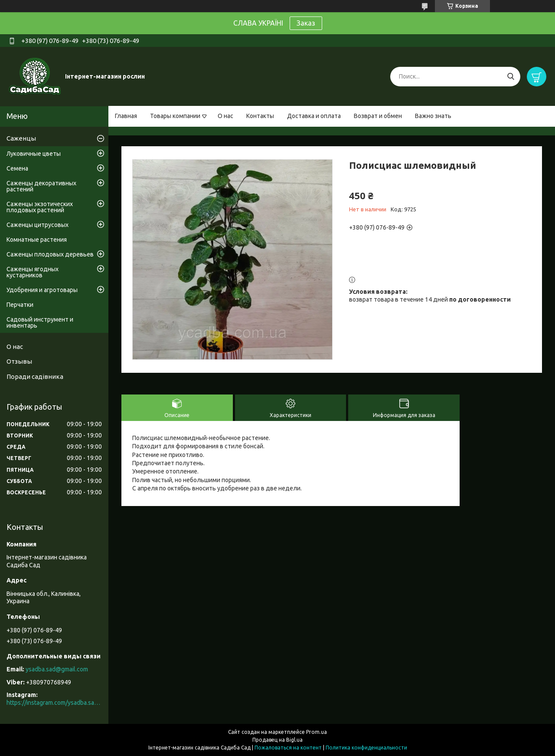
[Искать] (511, 77)
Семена (17, 168)
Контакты (260, 116)
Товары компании (175, 116)
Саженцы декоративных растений (41, 186)
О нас (225, 116)
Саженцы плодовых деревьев (50, 254)
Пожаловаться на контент (288, 748)
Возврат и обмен (378, 116)
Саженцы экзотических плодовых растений (40, 207)
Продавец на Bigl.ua (277, 740)
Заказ (306, 23)
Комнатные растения (37, 240)
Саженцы (21, 138)
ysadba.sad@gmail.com (57, 669)
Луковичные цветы (34, 154)
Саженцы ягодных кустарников (33, 272)
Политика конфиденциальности (366, 748)
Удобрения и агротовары (42, 290)
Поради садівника (35, 376)
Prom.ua (317, 732)
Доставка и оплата (314, 116)
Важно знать (433, 116)
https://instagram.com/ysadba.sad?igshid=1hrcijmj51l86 (54, 703)
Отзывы (19, 361)
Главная (126, 116)
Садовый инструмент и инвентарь (40, 322)
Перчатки (20, 305)
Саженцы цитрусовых (38, 225)
